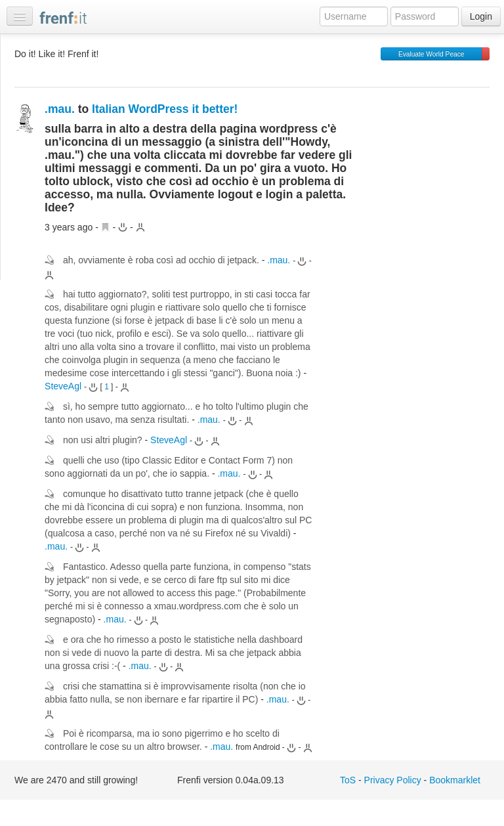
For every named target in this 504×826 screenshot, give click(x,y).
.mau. (60, 109)
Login (481, 16)
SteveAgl (63, 386)
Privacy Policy (393, 780)
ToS (348, 780)
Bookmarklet (455, 780)
